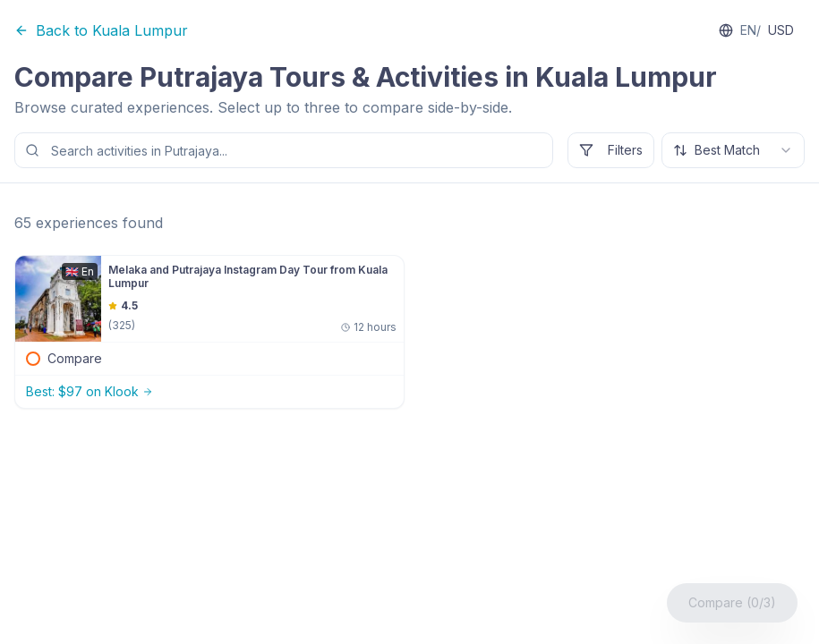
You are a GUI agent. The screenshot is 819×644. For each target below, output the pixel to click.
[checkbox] (33, 359)
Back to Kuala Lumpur (101, 30)
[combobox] (733, 150)
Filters (611, 150)
